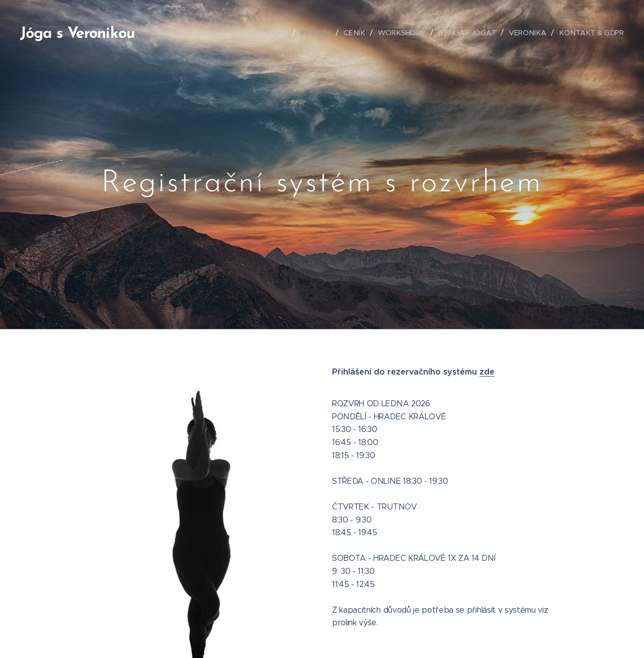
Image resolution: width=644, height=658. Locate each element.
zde (487, 372)
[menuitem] (273, 33)
